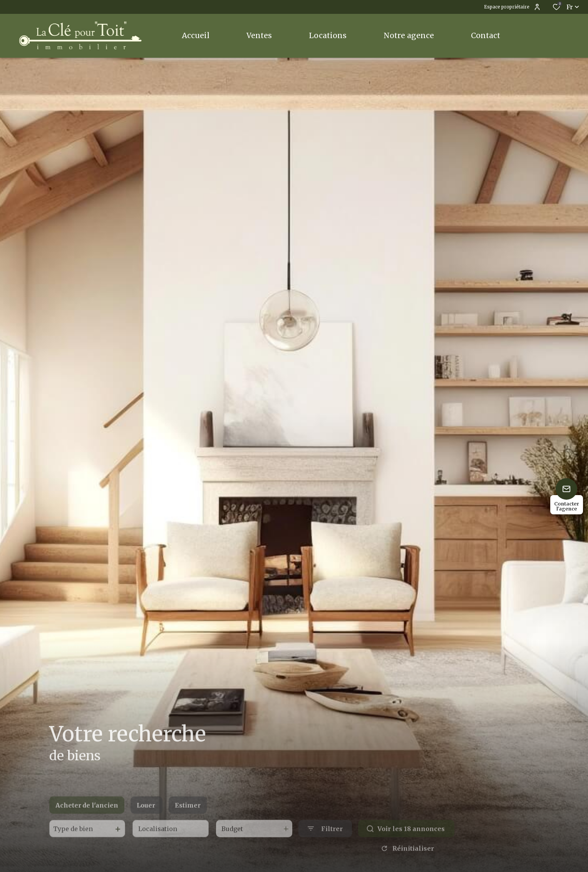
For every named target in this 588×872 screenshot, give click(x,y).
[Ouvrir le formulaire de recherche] (325, 839)
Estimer (188, 816)
